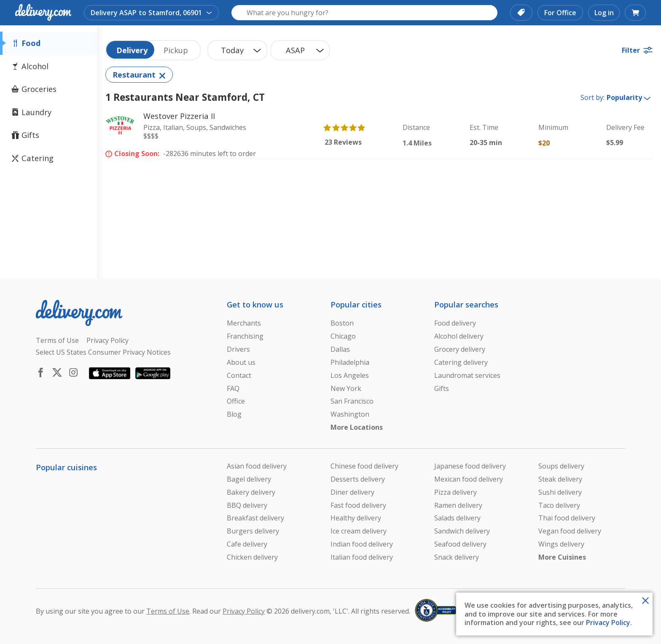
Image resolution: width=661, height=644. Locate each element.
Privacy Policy (608, 622)
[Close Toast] (645, 600)
